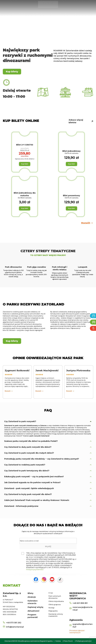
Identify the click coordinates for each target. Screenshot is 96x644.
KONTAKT (12, 585)
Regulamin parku (46, 641)
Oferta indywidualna (56, 601)
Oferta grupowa (55, 605)
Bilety (30, 593)
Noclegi (51, 608)
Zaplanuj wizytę (35, 607)
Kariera (58, 641)
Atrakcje (32, 597)
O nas (51, 593)
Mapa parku (53, 611)
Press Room (68, 641)
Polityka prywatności (84, 641)
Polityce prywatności (35, 570)
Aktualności (33, 611)
